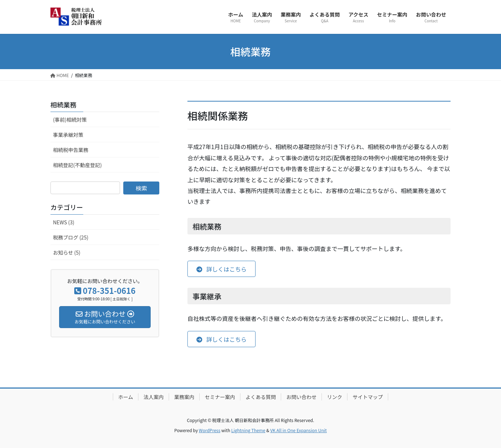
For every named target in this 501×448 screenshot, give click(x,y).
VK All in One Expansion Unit (299, 430)
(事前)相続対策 (70, 120)
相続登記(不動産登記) (77, 165)
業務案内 (184, 397)
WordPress (210, 430)
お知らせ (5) (67, 252)
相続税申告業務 (71, 150)
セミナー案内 (220, 397)
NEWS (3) (64, 222)
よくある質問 (261, 397)
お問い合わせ (301, 397)
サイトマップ (368, 397)
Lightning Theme (248, 430)
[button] (221, 269)
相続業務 (63, 104)
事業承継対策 (68, 135)
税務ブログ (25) (71, 237)
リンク (334, 397)
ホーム (126, 397)
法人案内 (154, 397)
